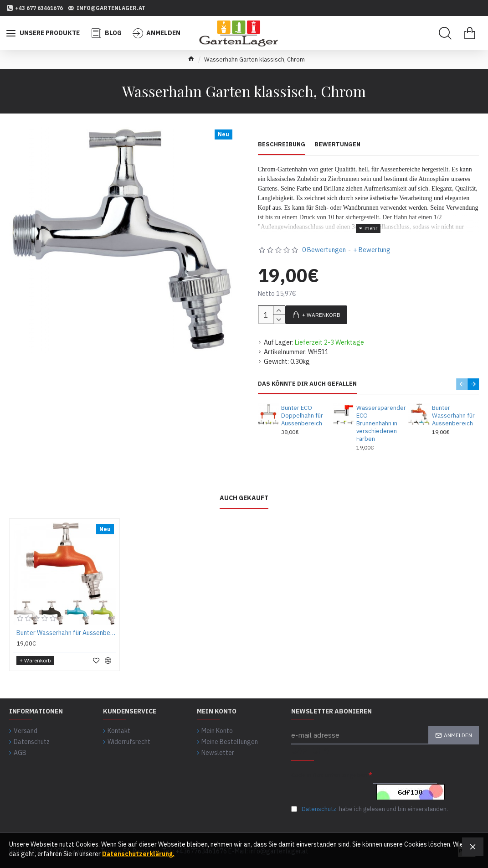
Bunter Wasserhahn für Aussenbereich (453, 410)
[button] (462, 379)
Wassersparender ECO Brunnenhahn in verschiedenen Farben (379, 418)
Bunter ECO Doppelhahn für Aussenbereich (302, 410)
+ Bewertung (372, 244)
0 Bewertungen (324, 244)
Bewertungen (337, 145)
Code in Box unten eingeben (329, 769)
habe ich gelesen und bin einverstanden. (370, 806)
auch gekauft (244, 493)
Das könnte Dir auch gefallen (307, 378)
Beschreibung (282, 145)
